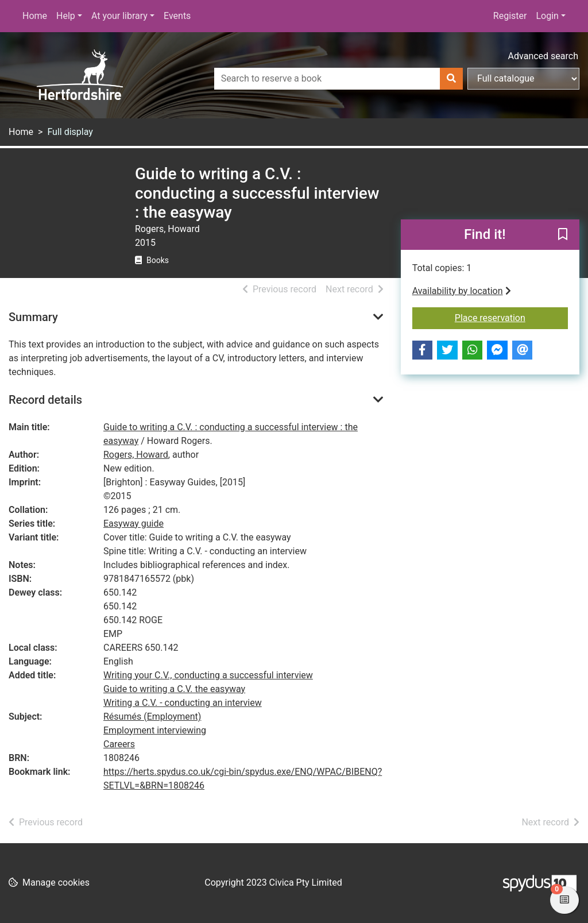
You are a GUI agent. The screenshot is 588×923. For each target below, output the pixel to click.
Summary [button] (33, 317)
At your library (119, 16)
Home (35, 16)
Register (510, 16)
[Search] (451, 79)
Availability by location (462, 291)
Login (547, 16)
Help (66, 16)
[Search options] (523, 79)
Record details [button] (45, 400)
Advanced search (543, 56)
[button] (563, 235)
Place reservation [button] (511, 317)
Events (177, 16)
